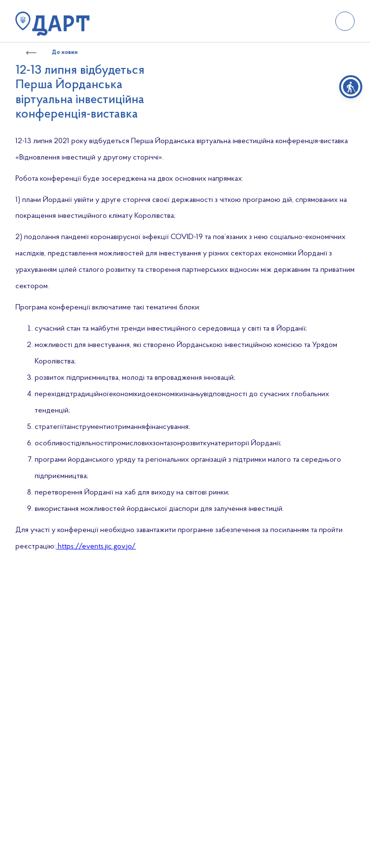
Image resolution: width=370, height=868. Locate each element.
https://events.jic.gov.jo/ (96, 547)
